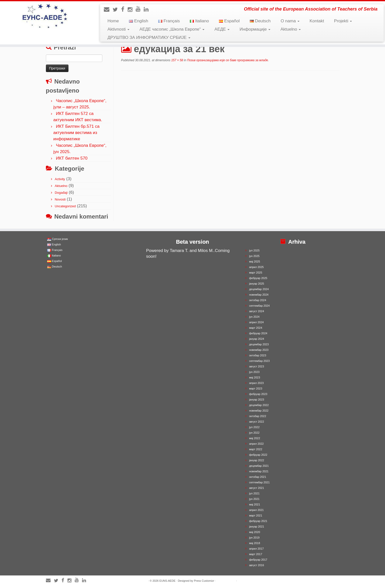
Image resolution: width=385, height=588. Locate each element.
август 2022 (256, 422)
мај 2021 (255, 504)
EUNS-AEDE (168, 581)
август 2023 (256, 366)
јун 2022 (254, 433)
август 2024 (256, 311)
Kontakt (317, 21)
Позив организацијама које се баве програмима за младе (227, 60)
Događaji (61, 193)
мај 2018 (255, 543)
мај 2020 (255, 532)
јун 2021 (254, 499)
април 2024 (256, 322)
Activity (60, 179)
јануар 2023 (257, 400)
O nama (290, 21)
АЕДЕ (222, 29)
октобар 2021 (258, 477)
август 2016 (256, 565)
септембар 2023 (259, 361)
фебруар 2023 (258, 394)
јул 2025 (254, 250)
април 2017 (256, 549)
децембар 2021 (259, 466)
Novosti (60, 199)
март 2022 (256, 449)
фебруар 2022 (258, 455)
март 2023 (256, 388)
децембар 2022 (259, 405)
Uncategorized (65, 206)
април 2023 (256, 383)
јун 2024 (254, 317)
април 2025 (256, 267)
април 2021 (256, 510)
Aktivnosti (119, 29)
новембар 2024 (259, 295)
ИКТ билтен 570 (72, 158)
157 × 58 (177, 60)
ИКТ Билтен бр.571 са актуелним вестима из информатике (76, 133)
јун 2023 (254, 372)
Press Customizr (204, 581)
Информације (255, 29)
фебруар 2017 (258, 560)
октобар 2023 (258, 355)
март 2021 (256, 515)
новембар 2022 (259, 411)
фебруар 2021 (258, 521)
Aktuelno (291, 29)
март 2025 (256, 273)
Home (113, 21)
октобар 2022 (258, 416)
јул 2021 (254, 493)
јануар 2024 (257, 339)
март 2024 (256, 328)
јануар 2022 (257, 460)
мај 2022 (255, 438)
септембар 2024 (259, 306)
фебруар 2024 (258, 333)
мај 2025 (255, 262)
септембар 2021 (259, 482)
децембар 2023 (259, 344)
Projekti (343, 21)
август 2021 (256, 488)
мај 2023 (255, 377)
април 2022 (256, 444)
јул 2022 (254, 427)
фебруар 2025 (258, 278)
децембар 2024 (259, 289)
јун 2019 (254, 538)
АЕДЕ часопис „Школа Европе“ (172, 29)
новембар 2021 (259, 471)
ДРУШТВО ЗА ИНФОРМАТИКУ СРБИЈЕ (149, 38)
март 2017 (256, 554)
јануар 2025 (257, 284)
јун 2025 (254, 256)
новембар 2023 (259, 350)
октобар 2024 (258, 300)
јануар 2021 (257, 527)
